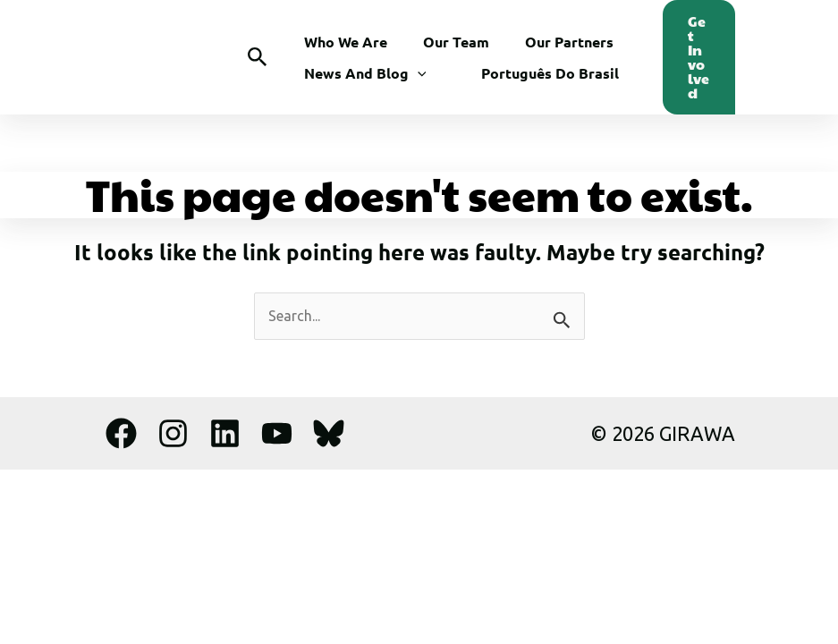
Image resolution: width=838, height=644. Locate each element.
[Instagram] (173, 433)
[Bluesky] (329, 433)
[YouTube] (277, 433)
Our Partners (569, 42)
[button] (258, 58)
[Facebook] (121, 433)
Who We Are (346, 42)
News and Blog (365, 73)
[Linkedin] (225, 433)
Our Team (456, 42)
